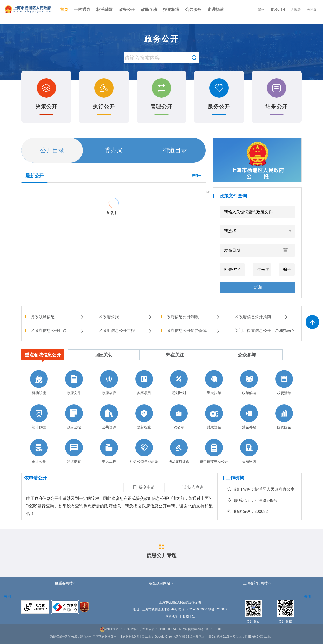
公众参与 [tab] (247, 355)
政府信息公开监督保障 (193, 330)
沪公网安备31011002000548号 (160, 629)
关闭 (7, 596)
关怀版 (312, 9)
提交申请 (144, 487)
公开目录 (52, 150)
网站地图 (172, 617)
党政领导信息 (57, 317)
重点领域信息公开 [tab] (43, 355)
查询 (257, 287)
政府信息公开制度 (193, 317)
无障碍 (296, 9)
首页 (64, 9)
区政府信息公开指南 (261, 317)
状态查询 (193, 487)
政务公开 (127, 9)
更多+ (196, 175)
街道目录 (175, 150)
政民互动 (149, 9)
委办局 (114, 150)
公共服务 (193, 9)
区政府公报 (125, 317)
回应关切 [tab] (103, 355)
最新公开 (35, 176)
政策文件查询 (233, 196)
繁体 (261, 9)
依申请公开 (36, 478)
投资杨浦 (171, 9)
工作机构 (235, 478)
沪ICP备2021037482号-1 (119, 629)
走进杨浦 (216, 9)
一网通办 (82, 9)
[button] (66, 583)
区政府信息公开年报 (125, 330)
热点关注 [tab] (175, 355)
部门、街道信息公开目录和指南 (265, 330)
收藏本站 (189, 617)
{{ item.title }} (35, 191)
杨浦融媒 (104, 9)
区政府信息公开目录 (57, 330)
